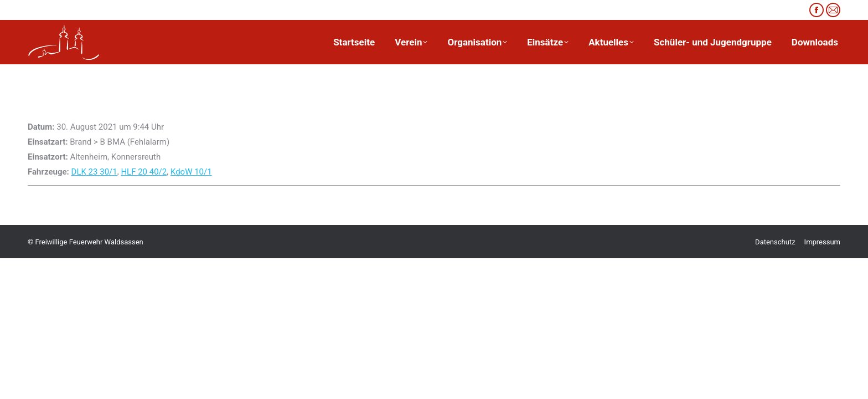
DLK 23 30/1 (94, 172)
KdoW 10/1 (191, 172)
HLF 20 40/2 (144, 172)
